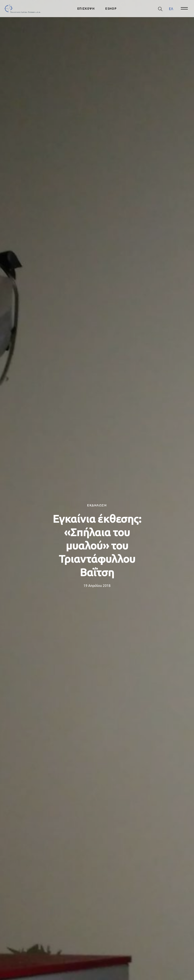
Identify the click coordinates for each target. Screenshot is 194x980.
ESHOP (111, 9)
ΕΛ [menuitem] (171, 9)
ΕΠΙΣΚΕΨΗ (86, 9)
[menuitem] (171, 9)
